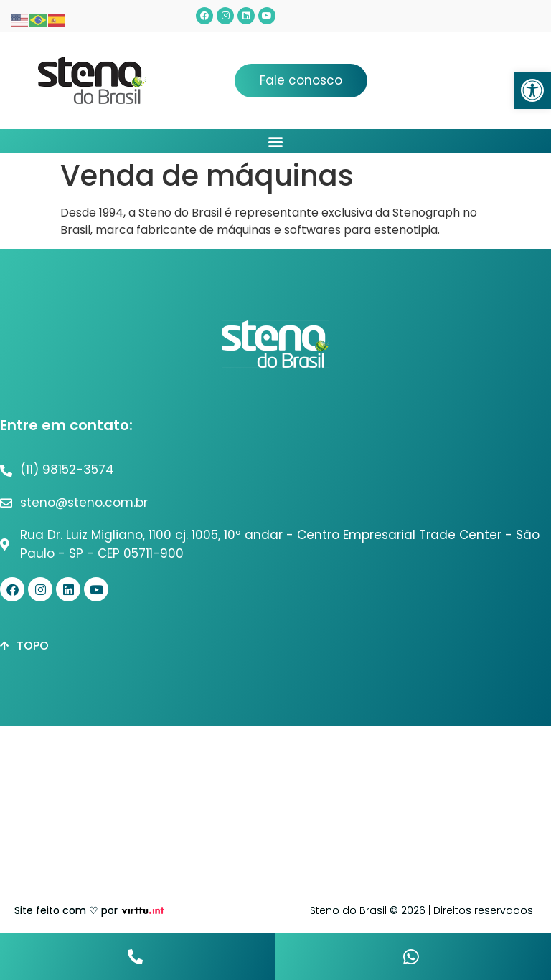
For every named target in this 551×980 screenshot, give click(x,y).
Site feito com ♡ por (66, 910)
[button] (532, 90)
